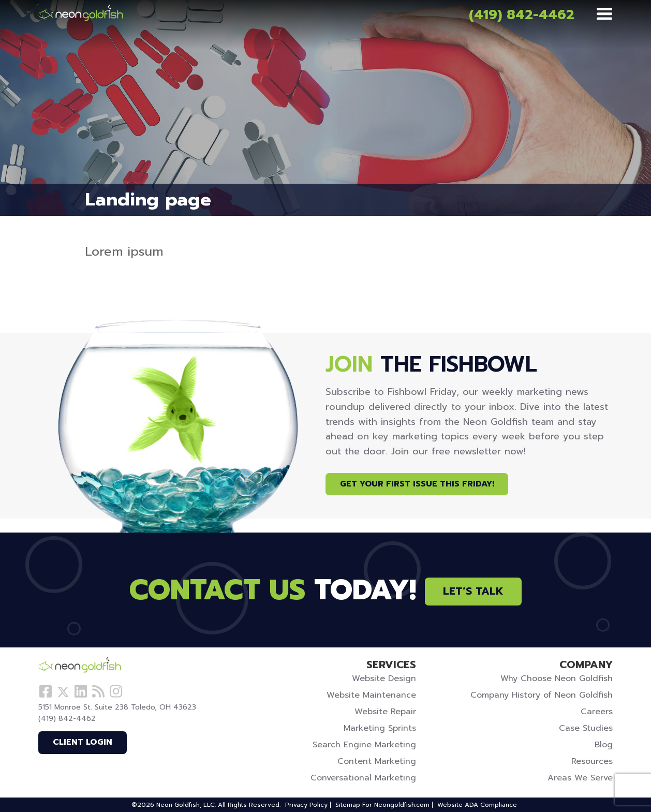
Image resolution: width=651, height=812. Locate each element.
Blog (604, 745)
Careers (597, 712)
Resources (592, 761)
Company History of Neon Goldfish (542, 695)
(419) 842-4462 (522, 15)
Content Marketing (377, 761)
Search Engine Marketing (364, 745)
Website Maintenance (371, 695)
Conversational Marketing (363, 778)
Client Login (83, 742)
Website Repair (385, 712)
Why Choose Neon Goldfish (557, 678)
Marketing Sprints (380, 728)
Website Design (384, 678)
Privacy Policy (306, 805)
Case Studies (586, 728)
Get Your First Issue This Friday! (417, 484)
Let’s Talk (473, 591)
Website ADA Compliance (477, 805)
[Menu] (604, 14)
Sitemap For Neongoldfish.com (382, 805)
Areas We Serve (580, 778)
